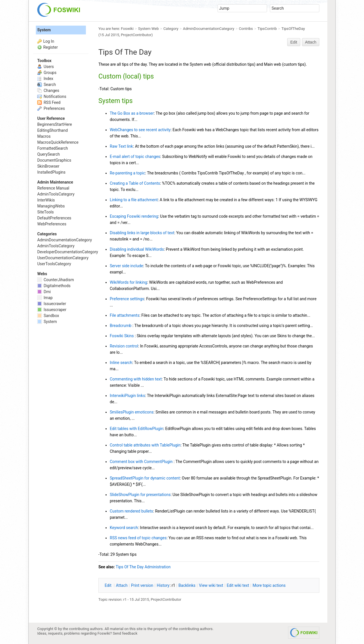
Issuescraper (52, 310)
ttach (122, 585)
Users (45, 67)
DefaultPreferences (54, 218)
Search (46, 85)
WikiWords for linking (128, 282)
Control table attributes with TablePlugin (145, 445)
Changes (48, 90)
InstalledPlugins (51, 172)
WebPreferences (52, 224)
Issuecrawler (52, 304)
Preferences (51, 108)
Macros (44, 136)
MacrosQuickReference (58, 142)
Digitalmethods (54, 286)
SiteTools (45, 212)
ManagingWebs (51, 206)
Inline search (121, 363)
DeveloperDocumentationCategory (68, 252)
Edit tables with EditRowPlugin (136, 429)
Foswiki (127, 29)
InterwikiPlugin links (127, 396)
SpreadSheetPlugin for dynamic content (145, 478)
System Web (149, 29)
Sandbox (48, 316)
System (44, 30)
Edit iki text (238, 585)
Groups (47, 73)
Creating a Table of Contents (135, 183)
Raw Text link (121, 146)
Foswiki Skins (122, 336)
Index (45, 79)
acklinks (187, 585)
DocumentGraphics (54, 160)
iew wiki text (211, 585)
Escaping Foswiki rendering (134, 216)
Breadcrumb (121, 326)
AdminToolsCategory (56, 194)
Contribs (246, 29)
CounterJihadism (56, 280)
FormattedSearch (53, 148)
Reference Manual (53, 188)
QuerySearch (48, 154)
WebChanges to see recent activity (140, 130)
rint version (142, 585)
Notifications (52, 96)
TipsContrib (267, 29)
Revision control (124, 346)
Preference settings (127, 299)
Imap (45, 298)
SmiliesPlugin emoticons (132, 412)
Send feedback (125, 633)
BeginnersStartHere (55, 124)
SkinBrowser (48, 166)
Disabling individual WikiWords (137, 249)
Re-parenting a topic (127, 173)
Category (171, 29)
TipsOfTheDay (293, 29)
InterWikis (46, 200)
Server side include (126, 266)
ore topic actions (269, 585)
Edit (294, 42)
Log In (49, 41)
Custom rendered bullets (131, 511)
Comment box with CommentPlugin (142, 462)
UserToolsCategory (54, 264)
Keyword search (124, 528)
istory (163, 585)
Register (50, 47)
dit (108, 585)
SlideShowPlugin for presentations (140, 495)
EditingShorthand (52, 130)
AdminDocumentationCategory (208, 29)
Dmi (44, 292)
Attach (311, 42)
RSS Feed (49, 102)
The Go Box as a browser (132, 113)
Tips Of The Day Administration (143, 567)
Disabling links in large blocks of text (142, 233)
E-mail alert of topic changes (135, 157)
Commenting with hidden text (136, 379)
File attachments (125, 315)
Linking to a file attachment (134, 200)
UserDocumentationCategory (63, 258)
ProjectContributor (136, 35)
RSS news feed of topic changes (138, 538)
